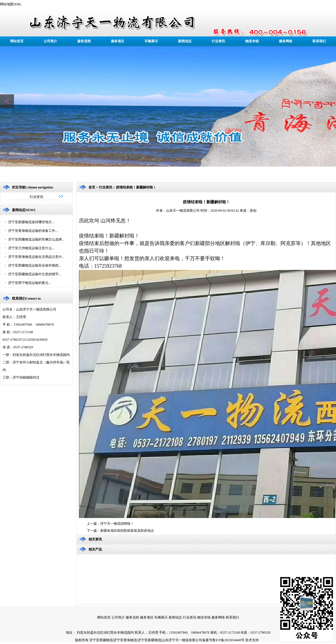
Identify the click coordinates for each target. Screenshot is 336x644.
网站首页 (17, 41)
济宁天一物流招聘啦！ (117, 524)
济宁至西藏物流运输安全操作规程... (35, 265)
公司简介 (50, 41)
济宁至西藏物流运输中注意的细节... (35, 274)
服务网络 (286, 41)
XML (18, 4)
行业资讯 (218, 41)
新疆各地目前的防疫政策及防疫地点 (127, 531)
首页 (92, 187)
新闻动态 (185, 41)
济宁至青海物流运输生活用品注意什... (36, 257)
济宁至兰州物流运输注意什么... (31, 248)
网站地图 (7, 4)
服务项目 (118, 41)
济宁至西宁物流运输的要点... (30, 283)
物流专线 (252, 41)
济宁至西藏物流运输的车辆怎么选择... (36, 239)
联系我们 (319, 41)
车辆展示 (151, 41)
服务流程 (84, 41)
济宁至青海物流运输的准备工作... (33, 231)
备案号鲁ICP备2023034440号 (223, 640)
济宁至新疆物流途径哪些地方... (31, 222)
